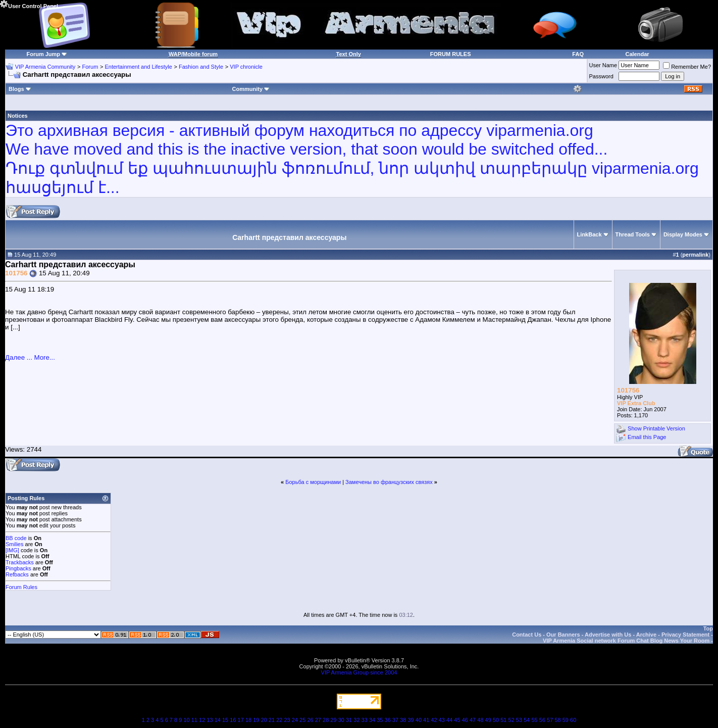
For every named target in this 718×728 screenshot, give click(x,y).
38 (403, 720)
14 (218, 720)
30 (341, 720)
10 (186, 720)
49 (488, 720)
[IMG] (12, 550)
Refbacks (17, 574)
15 (225, 720)
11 (194, 720)
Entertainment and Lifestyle (138, 67)
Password (601, 76)
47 (473, 720)
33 (365, 720)
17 (241, 720)
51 (503, 720)
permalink (695, 255)
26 (310, 720)
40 (419, 720)
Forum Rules (21, 587)
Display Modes (683, 234)
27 (318, 720)
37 (395, 720)
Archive (646, 635)
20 (264, 720)
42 (434, 720)
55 (534, 720)
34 (372, 720)
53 (519, 720)
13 (210, 720)
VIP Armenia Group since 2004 (359, 672)
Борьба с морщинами (313, 482)
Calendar (637, 54)
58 (557, 720)
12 (202, 720)
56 (542, 720)
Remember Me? (687, 67)
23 (287, 720)
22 (279, 720)
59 (566, 720)
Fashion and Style (201, 67)
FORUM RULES (451, 54)
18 (248, 720)
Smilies (14, 544)
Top (708, 628)
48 (480, 720)
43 (442, 720)
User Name (603, 65)
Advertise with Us (608, 635)
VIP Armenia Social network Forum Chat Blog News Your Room (626, 641)
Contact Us (527, 635)
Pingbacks (18, 568)
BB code (16, 538)
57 (550, 720)
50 (496, 720)
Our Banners (563, 635)
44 (449, 720)
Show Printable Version (656, 429)
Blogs (20, 89)
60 (573, 720)
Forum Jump (43, 54)
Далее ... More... (30, 357)
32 (356, 720)
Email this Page (647, 438)
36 (388, 720)
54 (527, 720)
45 (457, 720)
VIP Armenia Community (45, 67)
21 (272, 720)
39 (411, 720)
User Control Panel (29, 5)
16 (233, 720)
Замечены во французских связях (389, 482)
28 (326, 720)
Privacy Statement (685, 635)
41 (426, 720)
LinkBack (589, 234)
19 (256, 720)
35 (380, 720)
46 (465, 720)
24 (295, 720)
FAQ (578, 54)
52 (511, 720)
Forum (90, 67)
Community (251, 89)
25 (302, 720)
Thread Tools (633, 234)
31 (349, 720)
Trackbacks (20, 562)
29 (333, 720)
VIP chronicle (246, 67)
